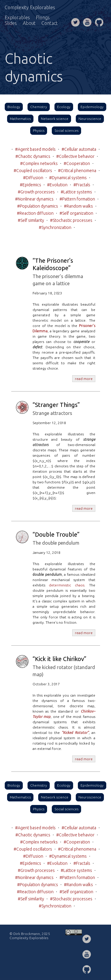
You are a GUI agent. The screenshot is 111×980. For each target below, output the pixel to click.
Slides (11, 23)
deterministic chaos (67, 585)
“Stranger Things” (56, 405)
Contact (50, 23)
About (29, 23)
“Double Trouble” (56, 534)
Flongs (43, 17)
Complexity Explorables (30, 7)
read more (84, 379)
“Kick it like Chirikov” (59, 659)
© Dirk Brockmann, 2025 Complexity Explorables (30, 936)
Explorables (17, 17)
